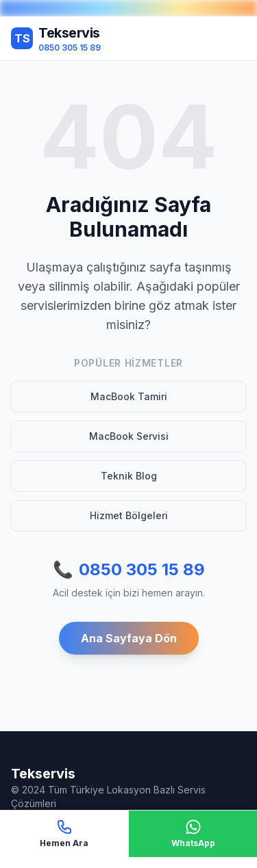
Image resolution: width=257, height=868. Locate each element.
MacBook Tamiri (129, 396)
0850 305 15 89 (129, 570)
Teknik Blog (129, 476)
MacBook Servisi (129, 436)
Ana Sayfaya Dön (129, 638)
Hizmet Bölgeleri (129, 515)
